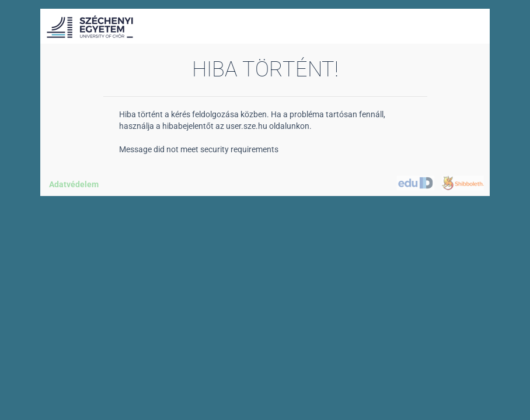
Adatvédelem (74, 184)
